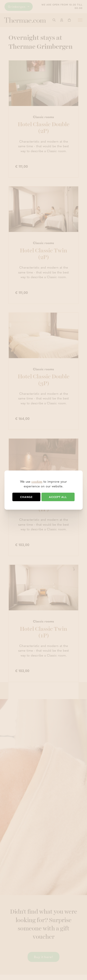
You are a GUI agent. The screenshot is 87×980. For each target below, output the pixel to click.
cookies (37, 481)
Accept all (58, 497)
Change (26, 497)
